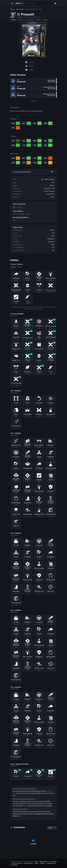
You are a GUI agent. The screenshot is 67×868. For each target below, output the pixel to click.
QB (24, 17)
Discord (25, 806)
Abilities (20, 20)
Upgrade (45, 20)
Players (12, 9)
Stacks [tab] (20, 267)
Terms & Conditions (17, 863)
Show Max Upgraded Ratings (22, 172)
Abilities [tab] (13, 267)
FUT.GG (36, 863)
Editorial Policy (44, 861)
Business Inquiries (28, 863)
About (36, 861)
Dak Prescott (20, 9)
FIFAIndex (43, 863)
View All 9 (34, 101)
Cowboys (19, 207)
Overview (13, 20)
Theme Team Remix (32, 17)
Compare (38, 20)
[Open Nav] (12, 3)
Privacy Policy (53, 861)
